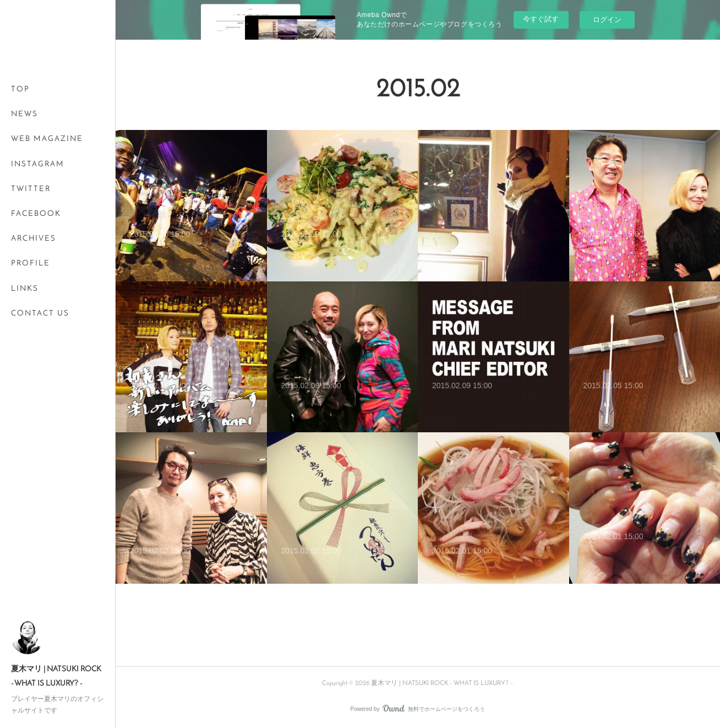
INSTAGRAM (38, 164)
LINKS (25, 289)
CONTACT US (40, 314)
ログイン (607, 20)
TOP (20, 89)
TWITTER (31, 189)
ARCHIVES (34, 239)
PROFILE (31, 264)
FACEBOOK (36, 214)
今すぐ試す (541, 19)
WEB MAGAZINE (47, 139)
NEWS (24, 114)
